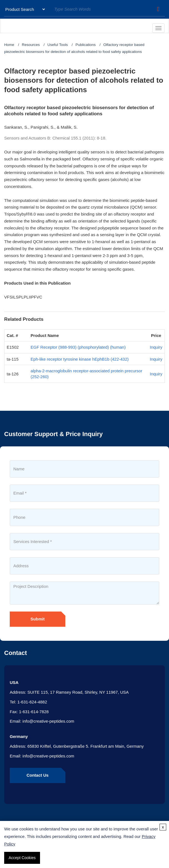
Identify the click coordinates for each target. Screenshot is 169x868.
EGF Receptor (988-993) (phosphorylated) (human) (78, 347)
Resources (31, 45)
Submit (38, 619)
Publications (85, 45)
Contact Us (37, 775)
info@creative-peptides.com (48, 721)
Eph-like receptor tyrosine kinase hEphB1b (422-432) (80, 359)
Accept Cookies (22, 858)
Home (9, 45)
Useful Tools (58, 45)
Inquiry (156, 347)
